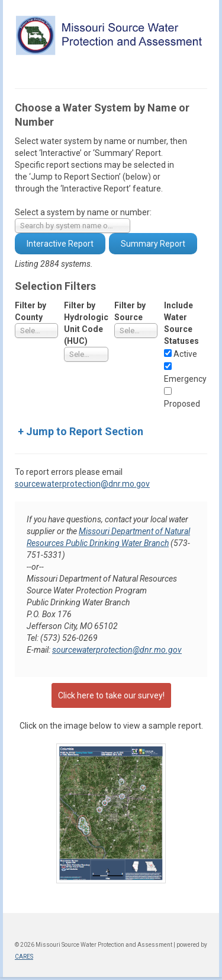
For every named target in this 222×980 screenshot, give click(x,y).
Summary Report (153, 244)
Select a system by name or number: (83, 212)
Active (185, 354)
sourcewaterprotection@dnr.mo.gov (82, 484)
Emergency (185, 379)
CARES (24, 957)
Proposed (182, 404)
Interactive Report (60, 244)
